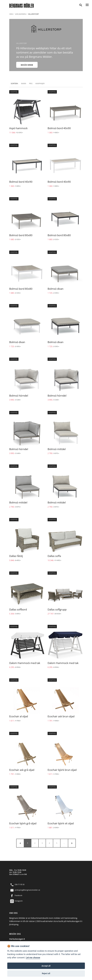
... (64, 843)
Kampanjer (40, 83)
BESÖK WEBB (27, 65)
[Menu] (87, 5)
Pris (31, 83)
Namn (24, 83)
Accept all (46, 966)
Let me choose (33, 958)
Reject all (46, 973)
